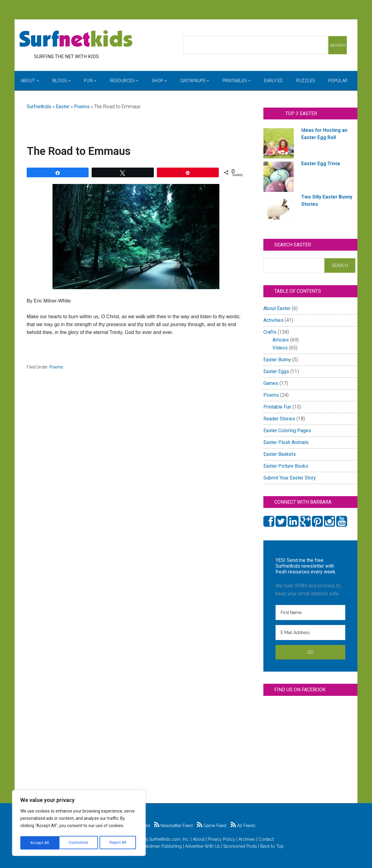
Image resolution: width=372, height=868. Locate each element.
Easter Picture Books (286, 466)
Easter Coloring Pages (287, 431)
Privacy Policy (222, 839)
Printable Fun (277, 407)
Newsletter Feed (173, 826)
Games (271, 383)
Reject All (80, 843)
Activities (273, 320)
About (199, 839)
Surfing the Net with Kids (76, 39)
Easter (63, 107)
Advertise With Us (203, 846)
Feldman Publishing (162, 846)
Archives (247, 839)
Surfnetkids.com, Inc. (169, 839)
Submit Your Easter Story (290, 478)
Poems (82, 107)
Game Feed (212, 826)
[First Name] (310, 613)
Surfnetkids (39, 107)
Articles (281, 340)
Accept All (119, 843)
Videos (280, 348)
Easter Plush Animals (286, 442)
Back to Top (272, 846)
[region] (79, 824)
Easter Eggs (276, 371)
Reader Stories (279, 419)
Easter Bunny (277, 360)
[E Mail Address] (310, 633)
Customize (40, 843)
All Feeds (243, 826)
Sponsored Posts (240, 846)
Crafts (270, 332)
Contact (266, 839)
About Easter (277, 308)
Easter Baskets (280, 454)
